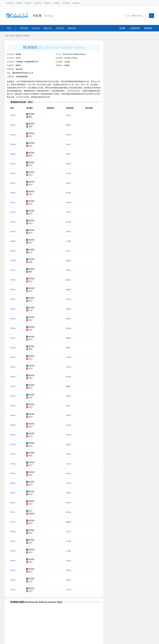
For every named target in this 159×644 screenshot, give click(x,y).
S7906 (13, 377)
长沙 (31, 136)
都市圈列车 (66, 3)
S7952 (13, 570)
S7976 (13, 299)
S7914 (13, 522)
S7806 (13, 154)
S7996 (13, 444)
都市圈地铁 (10, 3)
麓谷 (31, 117)
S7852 (13, 502)
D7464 (13, 260)
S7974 (13, 493)
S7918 (13, 280)
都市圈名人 (57, 3)
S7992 (13, 173)
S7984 (13, 580)
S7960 (13, 483)
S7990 (13, 222)
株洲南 (32, 114)
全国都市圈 (135, 28)
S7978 (13, 396)
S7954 (13, 435)
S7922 (13, 406)
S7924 (13, 231)
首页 (9, 28)
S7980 (13, 144)
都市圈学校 (38, 3)
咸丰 (31, 262)
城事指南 (148, 28)
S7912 (13, 338)
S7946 (13, 415)
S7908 (13, 193)
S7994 (13, 309)
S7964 (13, 560)
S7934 (13, 367)
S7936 (13, 454)
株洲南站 (26, 35)
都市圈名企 (47, 3)
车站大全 (19, 35)
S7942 (13, 590)
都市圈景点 (19, 3)
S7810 (13, 270)
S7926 (13, 202)
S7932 (13, 541)
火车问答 (60, 28)
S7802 (13, 125)
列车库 (12, 35)
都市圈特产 (29, 3)
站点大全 (48, 28)
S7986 (13, 319)
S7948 (13, 251)
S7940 (13, 473)
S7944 (13, 212)
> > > (17, 35)
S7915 (13, 512)
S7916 (13, 183)
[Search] (137, 16)
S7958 (13, 135)
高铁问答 (72, 28)
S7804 (13, 348)
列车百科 (24, 28)
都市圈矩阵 (76, 3)
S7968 (13, 241)
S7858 (13, 425)
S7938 (13, 551)
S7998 (13, 328)
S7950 (13, 164)
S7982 (13, 289)
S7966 (13, 531)
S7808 (13, 115)
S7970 (13, 357)
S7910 (13, 386)
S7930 (13, 464)
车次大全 (36, 28)
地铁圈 (122, 28)
